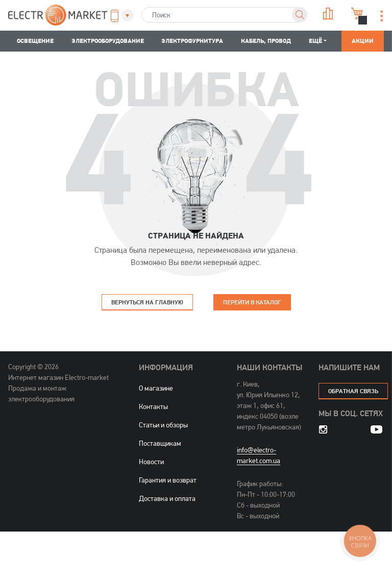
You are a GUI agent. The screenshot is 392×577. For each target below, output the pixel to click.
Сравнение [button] (328, 14)
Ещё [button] (315, 41)
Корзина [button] (357, 14)
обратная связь (353, 391)
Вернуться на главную (147, 302)
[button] (119, 16)
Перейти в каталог (252, 302)
